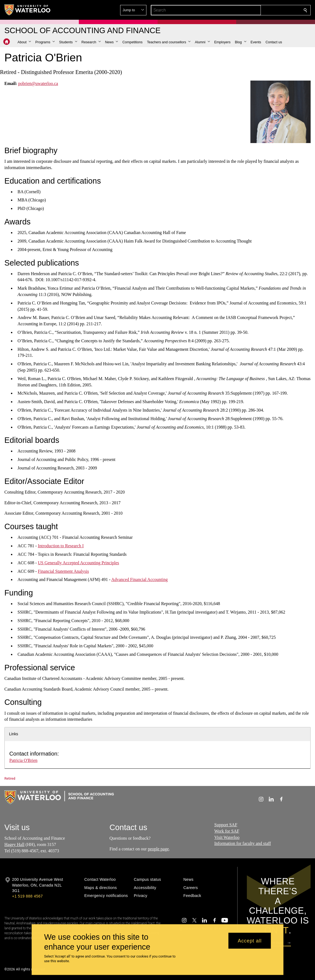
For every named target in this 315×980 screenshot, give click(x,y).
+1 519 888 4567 (27, 896)
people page (158, 849)
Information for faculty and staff (243, 843)
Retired (10, 778)
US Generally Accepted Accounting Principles (78, 562)
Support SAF (226, 825)
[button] (266, 10)
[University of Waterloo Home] (28, 10)
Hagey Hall (14, 844)
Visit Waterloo (227, 837)
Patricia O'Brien (23, 760)
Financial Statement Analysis (63, 571)
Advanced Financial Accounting (140, 579)
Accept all (250, 941)
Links (14, 734)
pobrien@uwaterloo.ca (38, 83)
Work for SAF (227, 831)
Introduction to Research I (61, 546)
